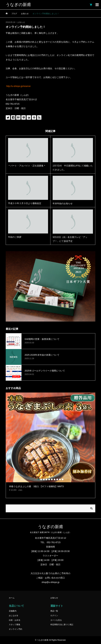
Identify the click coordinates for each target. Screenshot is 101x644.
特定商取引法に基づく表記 (62, 625)
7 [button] (55, 479)
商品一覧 (54, 611)
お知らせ (21, 22)
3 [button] (44, 479)
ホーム (12, 598)
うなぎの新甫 (18, 5)
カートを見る (56, 620)
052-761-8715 (54, 542)
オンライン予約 (15, 629)
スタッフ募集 (15, 625)
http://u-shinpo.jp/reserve (18, 86)
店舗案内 (13, 611)
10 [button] (63, 479)
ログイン (54, 616)
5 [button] (49, 479)
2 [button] (41, 479)
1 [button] (38, 479)
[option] (50, 443)
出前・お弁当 (15, 620)
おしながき (14, 616)
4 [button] (46, 479)
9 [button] (60, 479)
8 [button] (57, 479)
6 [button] (52, 479)
